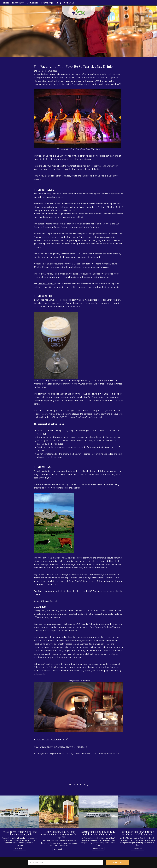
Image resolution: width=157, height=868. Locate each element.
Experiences (18, 3)
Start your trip (117, 862)
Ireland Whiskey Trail (48, 274)
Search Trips (47, 3)
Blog (59, 3)
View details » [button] (20, 849)
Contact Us (69, 3)
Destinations (32, 3)
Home (6, 3)
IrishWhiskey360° (46, 284)
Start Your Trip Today (78, 785)
